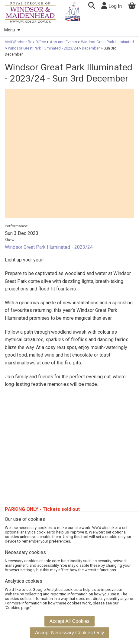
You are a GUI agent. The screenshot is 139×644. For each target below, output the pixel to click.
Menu (12, 30)
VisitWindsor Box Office (26, 42)
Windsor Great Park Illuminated (107, 42)
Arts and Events (63, 42)
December (91, 48)
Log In (112, 6)
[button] (91, 6)
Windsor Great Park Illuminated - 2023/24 (43, 48)
